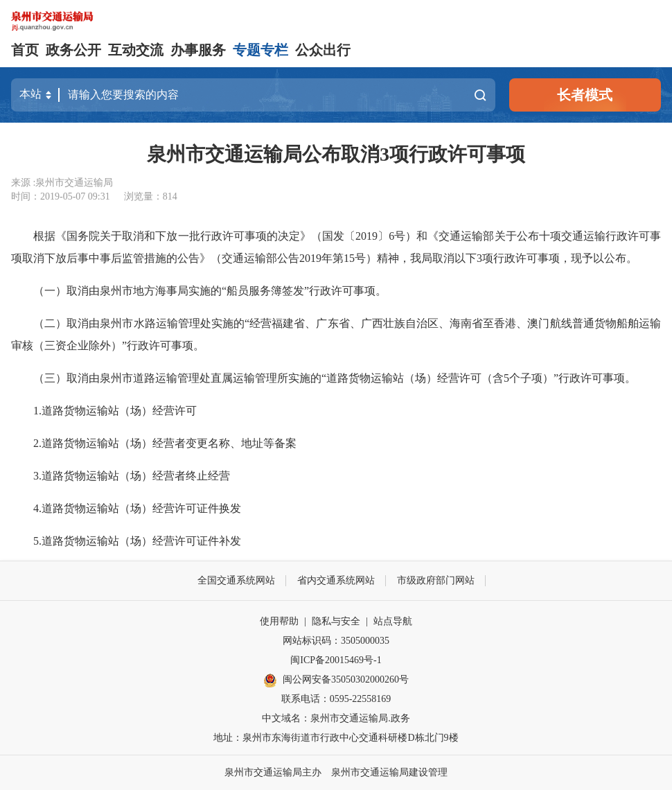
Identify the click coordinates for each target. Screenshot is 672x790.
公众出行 (323, 50)
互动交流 (136, 50)
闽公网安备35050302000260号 (336, 681)
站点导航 (393, 621)
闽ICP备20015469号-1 (336, 660)
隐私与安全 (336, 621)
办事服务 (198, 50)
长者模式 (585, 95)
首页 (25, 50)
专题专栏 (260, 50)
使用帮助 (279, 621)
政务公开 (73, 50)
